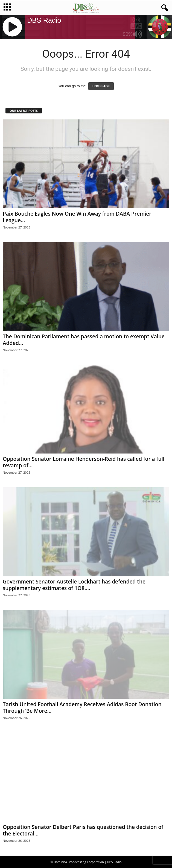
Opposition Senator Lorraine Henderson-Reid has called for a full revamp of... (84, 462)
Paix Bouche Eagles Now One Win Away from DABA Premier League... (77, 217)
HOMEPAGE (101, 86)
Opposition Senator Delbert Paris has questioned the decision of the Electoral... (83, 830)
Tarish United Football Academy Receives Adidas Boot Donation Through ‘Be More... (82, 708)
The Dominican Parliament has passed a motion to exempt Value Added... (84, 340)
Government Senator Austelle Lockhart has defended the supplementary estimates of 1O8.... (74, 585)
